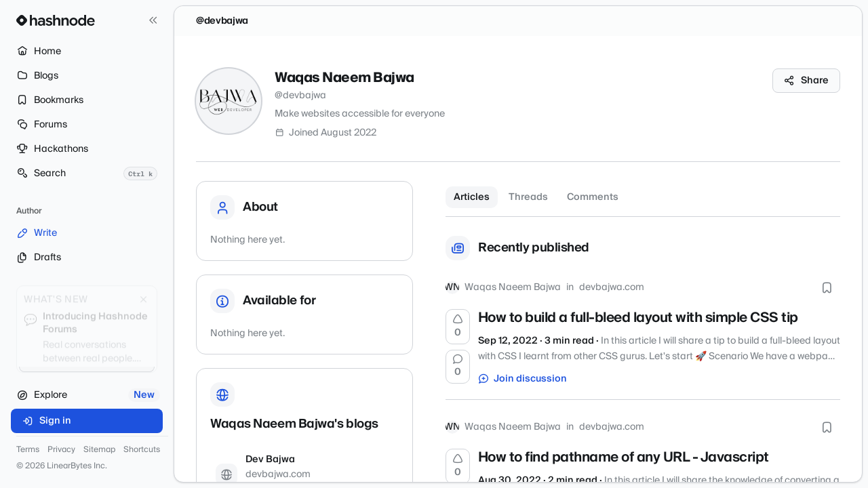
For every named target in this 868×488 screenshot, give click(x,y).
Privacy (61, 450)
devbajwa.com (612, 287)
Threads (528, 197)
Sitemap (99, 450)
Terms (28, 450)
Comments (593, 197)
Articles (472, 197)
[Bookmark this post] (827, 287)
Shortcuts (142, 450)
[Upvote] (458, 327)
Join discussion (523, 379)
